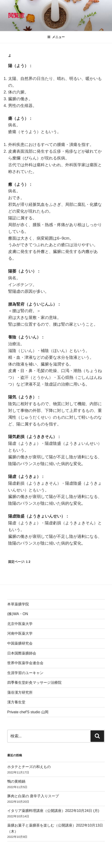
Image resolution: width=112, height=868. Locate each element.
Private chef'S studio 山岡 (28, 712)
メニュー (56, 37)
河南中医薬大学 (20, 633)
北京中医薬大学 (20, 624)
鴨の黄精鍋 (16, 781)
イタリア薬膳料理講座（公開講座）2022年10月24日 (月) (53, 811)
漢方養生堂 (16, 702)
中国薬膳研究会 (20, 643)
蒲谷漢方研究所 (20, 692)
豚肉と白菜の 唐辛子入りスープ (33, 796)
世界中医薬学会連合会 (25, 663)
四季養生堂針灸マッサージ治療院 (34, 683)
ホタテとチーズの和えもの (29, 767)
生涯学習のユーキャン (25, 673)
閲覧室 (16, 15)
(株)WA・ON (18, 614)
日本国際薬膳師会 (22, 653)
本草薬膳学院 (18, 604)
